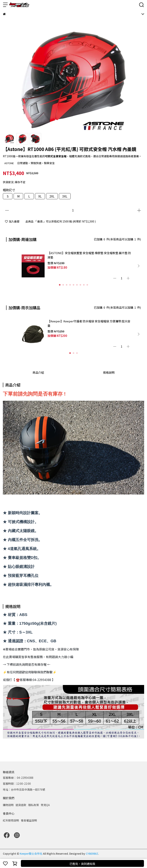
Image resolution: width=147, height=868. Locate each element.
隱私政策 (33, 805)
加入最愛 (12, 221)
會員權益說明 (29, 820)
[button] (139, 266)
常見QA (45, 805)
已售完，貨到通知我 (82, 864)
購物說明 (8, 805)
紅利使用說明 (11, 820)
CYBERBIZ (92, 854)
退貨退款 (21, 805)
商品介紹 (38, 372)
